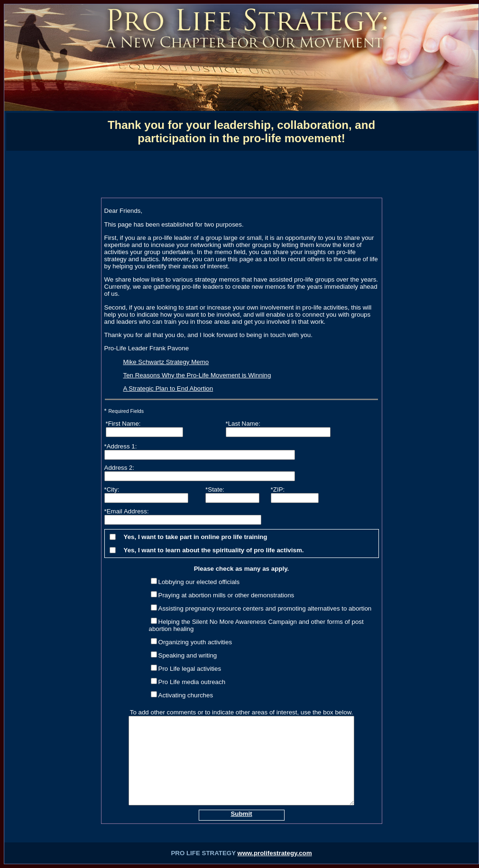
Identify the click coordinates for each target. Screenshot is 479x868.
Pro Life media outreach (192, 682)
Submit (241, 814)
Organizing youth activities (195, 642)
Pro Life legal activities (190, 669)
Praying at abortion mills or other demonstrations (226, 595)
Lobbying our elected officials (199, 582)
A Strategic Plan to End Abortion (168, 388)
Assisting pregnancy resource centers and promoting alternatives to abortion (265, 608)
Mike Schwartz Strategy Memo (166, 362)
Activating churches (186, 695)
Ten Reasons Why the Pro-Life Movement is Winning (197, 375)
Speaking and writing (188, 655)
